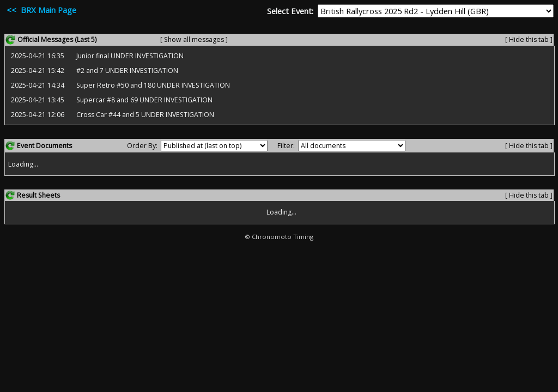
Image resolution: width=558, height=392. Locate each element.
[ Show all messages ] (194, 39)
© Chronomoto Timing (279, 237)
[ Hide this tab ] (529, 39)
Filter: (286, 146)
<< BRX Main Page (40, 10)
